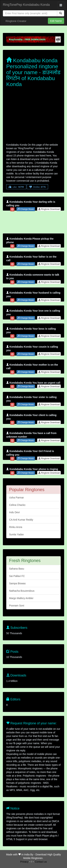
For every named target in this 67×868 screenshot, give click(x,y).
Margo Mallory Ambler (21, 598)
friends (44, 859)
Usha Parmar (16, 498)
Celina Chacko (17, 505)
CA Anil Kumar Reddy (21, 520)
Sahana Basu (17, 569)
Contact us (41, 862)
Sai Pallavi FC (17, 576)
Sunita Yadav (16, 534)
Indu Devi (14, 512)
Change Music (26, 209)
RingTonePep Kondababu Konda (26, 5)
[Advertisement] (33, 116)
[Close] (30, 13)
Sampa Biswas (17, 583)
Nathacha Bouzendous (22, 591)
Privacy (24, 862)
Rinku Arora (16, 527)
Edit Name (56, 21)
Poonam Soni (17, 606)
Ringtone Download (49, 209)
